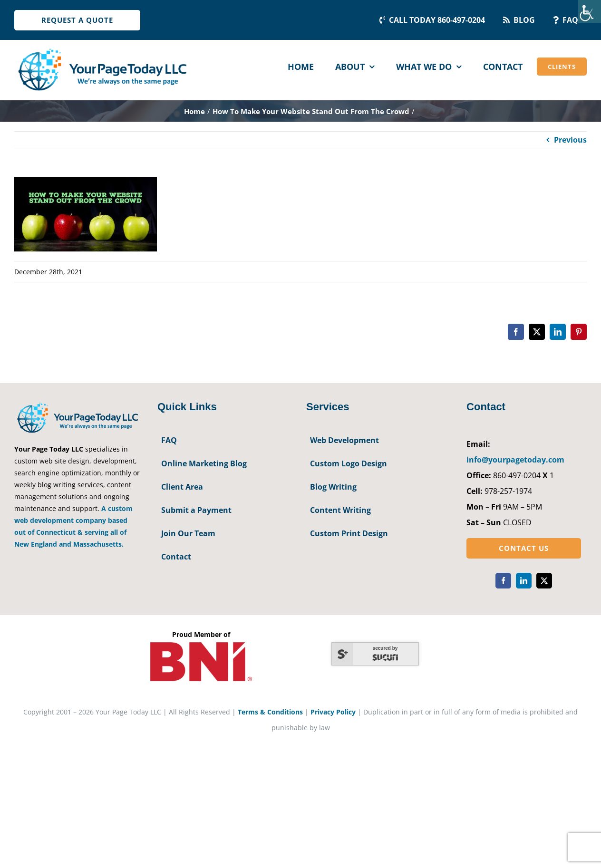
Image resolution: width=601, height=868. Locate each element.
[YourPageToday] (102, 48)
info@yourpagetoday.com (515, 460)
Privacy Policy (333, 712)
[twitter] (544, 581)
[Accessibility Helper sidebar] (590, 11)
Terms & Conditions (270, 712)
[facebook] (503, 581)
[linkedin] (524, 581)
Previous (570, 140)
